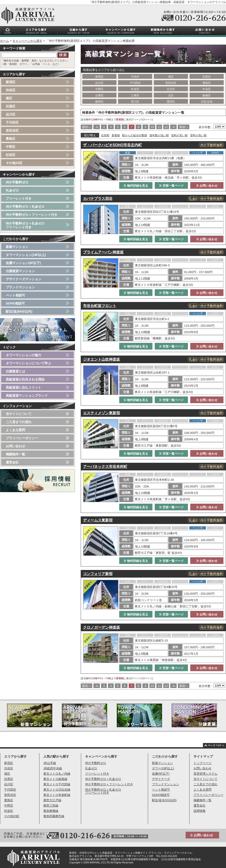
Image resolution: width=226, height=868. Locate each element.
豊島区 (207, 83)
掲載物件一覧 (15, 454)
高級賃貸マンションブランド (27, 396)
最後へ (184, 127)
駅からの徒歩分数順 (135, 135)
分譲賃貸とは (15, 371)
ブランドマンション (20, 287)
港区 (171, 77)
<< (97, 127)
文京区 (171, 89)
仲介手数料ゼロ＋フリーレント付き (32, 215)
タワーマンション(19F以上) (26, 255)
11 (159, 127)
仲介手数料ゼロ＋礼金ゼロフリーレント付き (25, 225)
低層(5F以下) (161, 774)
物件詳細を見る (136, 186)
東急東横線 (51, 811)
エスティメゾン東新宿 (101, 413)
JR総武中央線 (53, 768)
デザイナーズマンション (24, 279)
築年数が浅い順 (159, 135)
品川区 (99, 83)
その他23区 (14, 163)
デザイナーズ (161, 779)
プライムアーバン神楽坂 (103, 252)
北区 (171, 95)
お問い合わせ (207, 186)
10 (152, 127)
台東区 (99, 95)
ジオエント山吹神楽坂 (101, 359)
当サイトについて (19, 414)
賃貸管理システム (205, 774)
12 (166, 127)
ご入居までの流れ (19, 422)
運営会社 (12, 462)
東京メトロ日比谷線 (57, 790)
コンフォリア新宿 (98, 574)
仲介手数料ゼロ (17, 182)
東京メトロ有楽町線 (57, 795)
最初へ (87, 127)
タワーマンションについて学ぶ (28, 363)
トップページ (202, 763)
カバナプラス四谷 (98, 199)
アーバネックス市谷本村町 (105, 467)
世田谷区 (171, 83)
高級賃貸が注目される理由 (25, 379)
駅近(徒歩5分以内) (19, 311)
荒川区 (135, 102)
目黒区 (207, 77)
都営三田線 (51, 806)
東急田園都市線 (54, 816)
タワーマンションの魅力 (24, 355)
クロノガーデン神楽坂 (101, 627)
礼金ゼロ (12, 190)
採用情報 (199, 811)
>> (173, 127)
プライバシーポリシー (22, 438)
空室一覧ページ (171, 186)
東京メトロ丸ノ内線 (57, 774)
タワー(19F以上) (163, 768)
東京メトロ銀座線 (55, 779)
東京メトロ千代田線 (57, 784)
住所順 (105, 135)
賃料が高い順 (198, 135)
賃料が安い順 (179, 135)
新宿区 (99, 77)
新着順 (116, 135)
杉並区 (135, 89)
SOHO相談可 (15, 303)
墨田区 (171, 102)
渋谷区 (135, 77)
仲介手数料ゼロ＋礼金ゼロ (25, 207)
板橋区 (207, 95)
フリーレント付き (19, 198)
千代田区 (135, 83)
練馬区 (99, 102)
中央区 (207, 89)
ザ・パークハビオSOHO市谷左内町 (112, 145)
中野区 (99, 89)
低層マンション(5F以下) (23, 263)
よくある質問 (15, 430)
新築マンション (17, 247)
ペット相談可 (15, 295)
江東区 (135, 95)
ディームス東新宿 (98, 520)
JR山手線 (50, 763)
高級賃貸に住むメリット (24, 387)
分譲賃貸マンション (20, 271)
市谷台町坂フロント (100, 306)
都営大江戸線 (52, 800)
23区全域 (207, 102)
